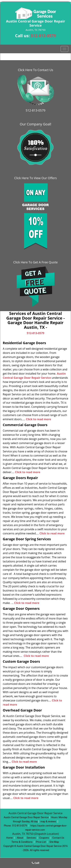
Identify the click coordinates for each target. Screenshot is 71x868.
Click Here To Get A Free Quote (35, 262)
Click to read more (39, 419)
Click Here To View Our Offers (35, 178)
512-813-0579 (43, 36)
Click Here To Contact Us (35, 70)
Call (36, 863)
